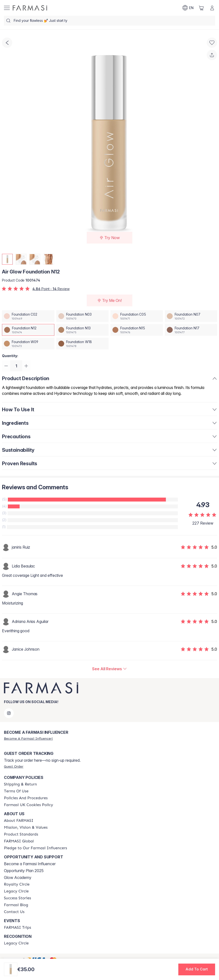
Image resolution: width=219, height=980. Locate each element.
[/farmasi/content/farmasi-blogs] (16, 905)
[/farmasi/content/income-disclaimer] (29, 805)
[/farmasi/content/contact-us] (14, 912)
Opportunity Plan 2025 (24, 871)
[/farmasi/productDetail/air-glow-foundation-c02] (28, 316)
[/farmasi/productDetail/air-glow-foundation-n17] (191, 330)
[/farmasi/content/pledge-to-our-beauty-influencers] (36, 848)
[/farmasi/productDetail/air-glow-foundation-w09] (28, 344)
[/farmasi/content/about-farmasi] (19, 821)
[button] (197, 969)
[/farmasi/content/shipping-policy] (20, 784)
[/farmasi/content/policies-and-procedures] (26, 798)
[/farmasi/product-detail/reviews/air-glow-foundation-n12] (109, 670)
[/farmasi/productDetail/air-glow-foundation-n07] (191, 316)
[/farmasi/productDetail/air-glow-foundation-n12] (28, 330)
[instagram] (9, 713)
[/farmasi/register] (28, 738)
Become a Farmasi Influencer (30, 864)
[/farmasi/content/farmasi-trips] (18, 928)
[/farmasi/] (30, 8)
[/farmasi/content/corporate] (19, 841)
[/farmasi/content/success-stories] (18, 898)
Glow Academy (18, 877)
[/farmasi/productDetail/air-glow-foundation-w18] (83, 344)
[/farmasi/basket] (201, 8)
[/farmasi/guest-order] (14, 766)
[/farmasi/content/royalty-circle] (17, 884)
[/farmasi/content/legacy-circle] (16, 891)
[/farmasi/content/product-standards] (21, 834)
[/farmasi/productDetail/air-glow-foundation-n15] (137, 330)
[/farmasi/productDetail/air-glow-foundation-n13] (83, 330)
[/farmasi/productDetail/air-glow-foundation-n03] (83, 316)
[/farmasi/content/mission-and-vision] (26, 827)
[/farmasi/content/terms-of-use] (16, 791)
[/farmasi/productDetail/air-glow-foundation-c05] (137, 316)
